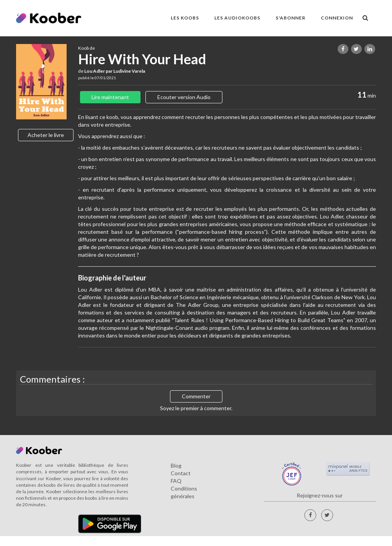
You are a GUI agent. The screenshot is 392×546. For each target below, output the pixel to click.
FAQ (176, 481)
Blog (176, 465)
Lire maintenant (110, 97)
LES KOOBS (185, 18)
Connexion (337, 18)
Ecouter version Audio (184, 97)
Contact (181, 473)
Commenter (196, 396)
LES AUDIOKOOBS (237, 18)
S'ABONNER (291, 18)
